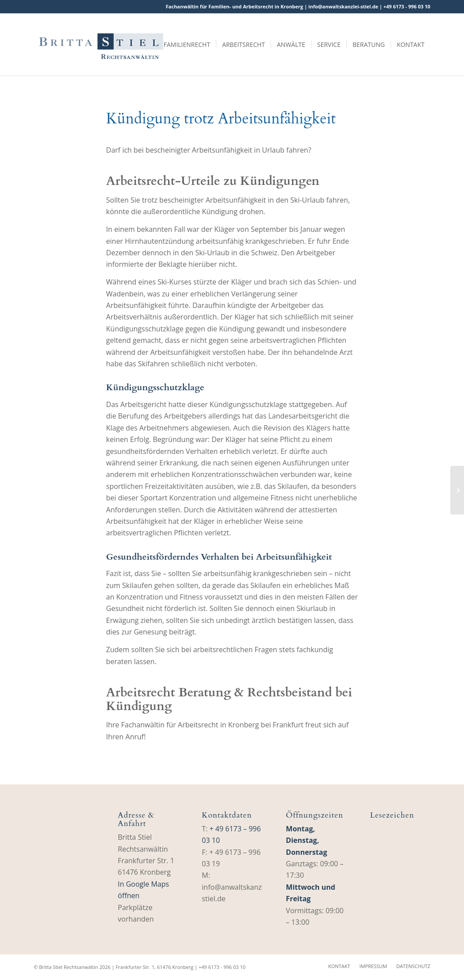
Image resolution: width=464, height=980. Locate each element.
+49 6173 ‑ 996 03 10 (407, 6)
